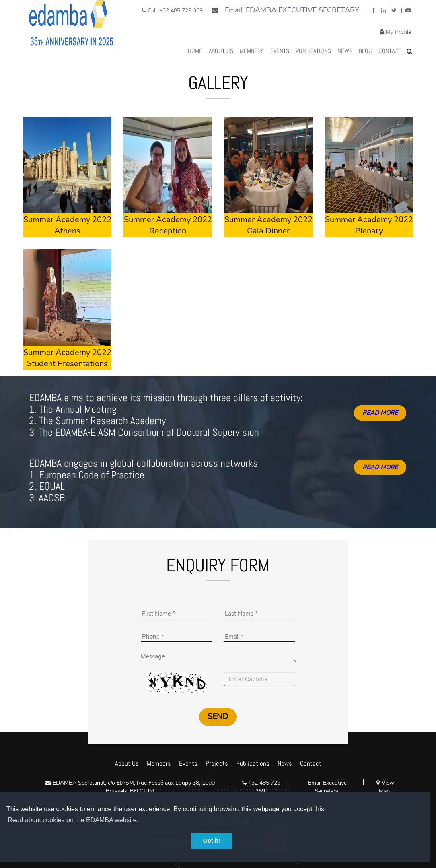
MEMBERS (252, 51)
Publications (313, 51)
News (345, 51)
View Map (385, 787)
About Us (221, 51)
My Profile (398, 32)
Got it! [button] (212, 841)
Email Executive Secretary (327, 787)
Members (159, 763)
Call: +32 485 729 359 (172, 11)
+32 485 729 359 (263, 787)
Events (280, 51)
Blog (365, 51)
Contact (390, 51)
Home (195, 51)
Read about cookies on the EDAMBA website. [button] (73, 820)
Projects (217, 763)
